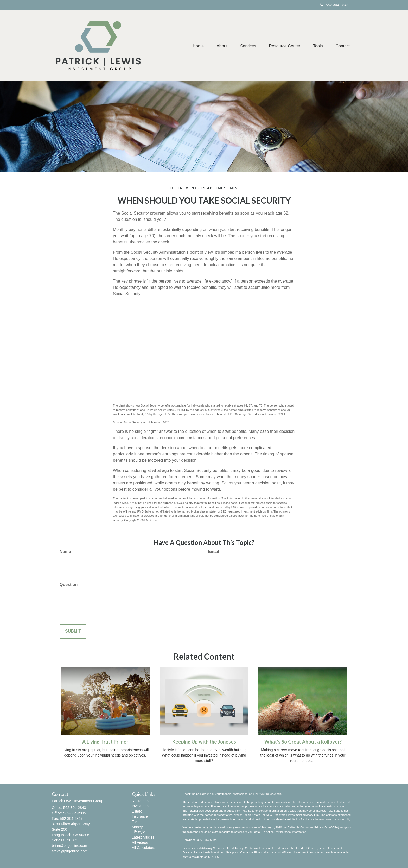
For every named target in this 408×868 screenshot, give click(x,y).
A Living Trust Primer (105, 742)
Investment (141, 806)
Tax (135, 822)
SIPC (307, 848)
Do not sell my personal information (284, 832)
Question (69, 585)
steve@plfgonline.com (70, 851)
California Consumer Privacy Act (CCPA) (313, 827)
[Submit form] (73, 631)
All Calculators (144, 848)
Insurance (140, 816)
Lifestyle (139, 832)
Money (137, 827)
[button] (221, 46)
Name (65, 551)
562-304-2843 (334, 5)
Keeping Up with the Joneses (204, 742)
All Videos (140, 842)
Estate (137, 811)
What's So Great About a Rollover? (303, 742)
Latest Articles (143, 837)
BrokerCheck (273, 794)
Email (213, 551)
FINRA (293, 848)
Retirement (141, 801)
